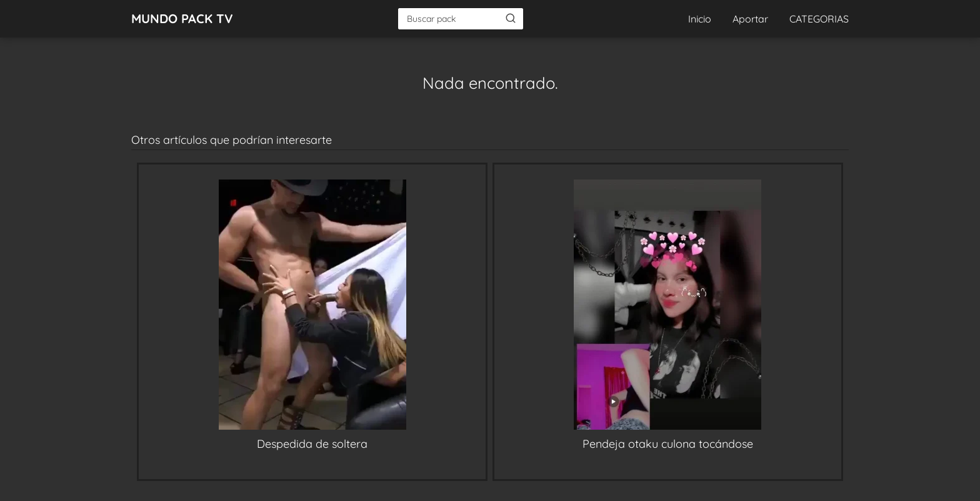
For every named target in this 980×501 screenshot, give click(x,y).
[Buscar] (511, 18)
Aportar (750, 19)
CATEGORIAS (819, 19)
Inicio (700, 19)
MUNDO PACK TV (182, 18)
